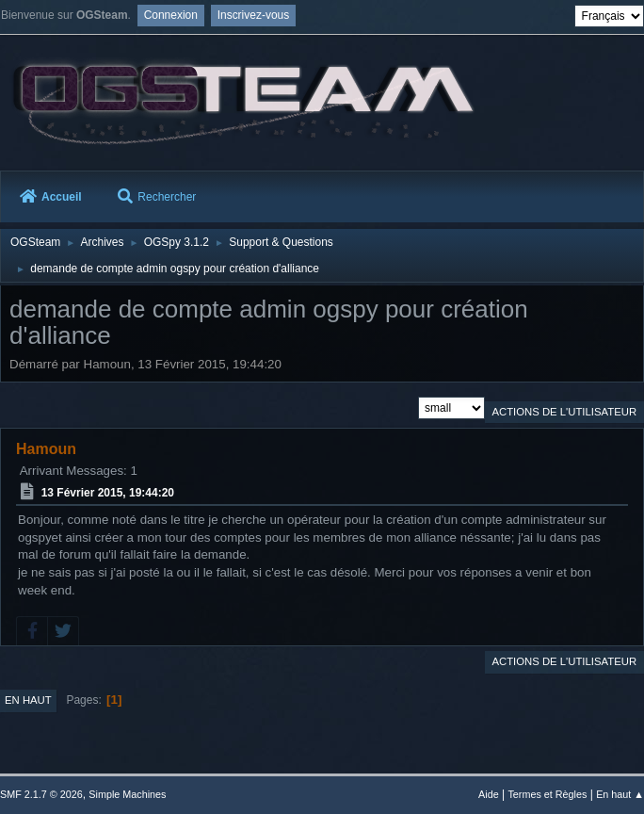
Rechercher (157, 197)
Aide (489, 794)
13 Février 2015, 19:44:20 (108, 493)
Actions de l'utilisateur (564, 412)
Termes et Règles (547, 794)
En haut (28, 700)
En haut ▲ (620, 794)
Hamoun (46, 449)
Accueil (51, 197)
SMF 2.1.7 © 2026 (41, 794)
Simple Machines (127, 794)
